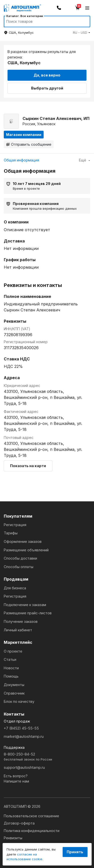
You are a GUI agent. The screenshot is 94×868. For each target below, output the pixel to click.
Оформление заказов (23, 541)
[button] (82, 33)
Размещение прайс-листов (28, 613)
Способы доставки (20, 558)
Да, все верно (47, 75)
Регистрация (15, 525)
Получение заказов (21, 621)
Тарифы (11, 533)
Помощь (11, 676)
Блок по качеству (19, 701)
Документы (14, 685)
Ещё (85, 160)
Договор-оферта (19, 823)
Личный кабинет (18, 630)
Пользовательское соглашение (31, 816)
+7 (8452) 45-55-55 (21, 728)
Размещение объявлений (26, 550)
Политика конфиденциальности (32, 831)
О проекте (13, 651)
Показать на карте (28, 466)
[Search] (42, 21)
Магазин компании (24, 135)
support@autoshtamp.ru (24, 767)
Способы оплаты (19, 567)
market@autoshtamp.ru (24, 736)
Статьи (10, 659)
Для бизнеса (15, 588)
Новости (11, 668)
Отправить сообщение (29, 144)
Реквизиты (13, 838)
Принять (75, 852)
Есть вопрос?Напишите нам (16, 779)
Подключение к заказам (25, 605)
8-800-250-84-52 (47, 757)
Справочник (14, 693)
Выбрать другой (47, 88)
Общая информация (21, 160)
